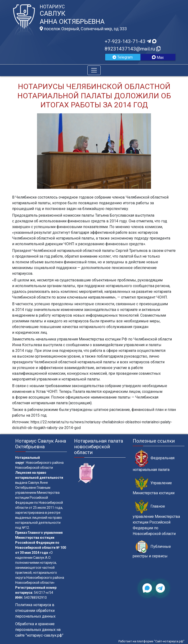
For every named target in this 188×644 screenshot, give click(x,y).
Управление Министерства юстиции (154, 486)
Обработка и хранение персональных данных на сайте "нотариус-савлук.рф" (39, 630)
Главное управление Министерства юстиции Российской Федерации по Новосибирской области (156, 518)
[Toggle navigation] (94, 70)
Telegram (123, 57)
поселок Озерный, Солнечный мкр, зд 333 (83, 29)
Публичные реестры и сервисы (152, 549)
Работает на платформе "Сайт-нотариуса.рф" (151, 641)
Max (158, 57)
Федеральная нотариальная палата (154, 461)
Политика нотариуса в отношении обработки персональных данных (35, 611)
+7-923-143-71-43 (131, 41)
